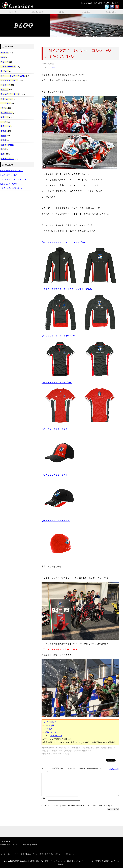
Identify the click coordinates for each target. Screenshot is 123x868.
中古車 (3, 131)
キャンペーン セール (10, 94)
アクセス (48, 729)
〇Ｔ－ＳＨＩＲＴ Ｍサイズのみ (57, 383)
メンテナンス (6, 113)
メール (45, 802)
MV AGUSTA (5, 844)
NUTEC (16, 844)
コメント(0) (114, 769)
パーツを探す (50, 725)
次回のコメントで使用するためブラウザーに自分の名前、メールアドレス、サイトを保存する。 (79, 806)
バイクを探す (50, 722)
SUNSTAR (25, 844)
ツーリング (5, 103)
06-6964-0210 (56, 736)
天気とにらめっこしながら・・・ (13, 179)
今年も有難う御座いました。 (11, 171)
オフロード (5, 85)
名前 (44, 798)
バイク (10, 854)
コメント (45, 772)
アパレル (4, 71)
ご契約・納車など (8, 67)
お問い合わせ (50, 732)
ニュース (31, 854)
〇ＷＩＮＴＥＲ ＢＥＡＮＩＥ (56, 521)
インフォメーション (9, 80)
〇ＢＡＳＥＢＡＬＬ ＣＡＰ (55, 475)
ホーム (3, 854)
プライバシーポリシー (53, 854)
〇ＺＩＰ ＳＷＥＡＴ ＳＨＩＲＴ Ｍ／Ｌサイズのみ (67, 289)
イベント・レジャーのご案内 (13, 76)
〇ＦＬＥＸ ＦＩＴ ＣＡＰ (55, 429)
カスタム (4, 90)
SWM (3, 57)
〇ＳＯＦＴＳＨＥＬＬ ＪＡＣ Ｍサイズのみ (64, 242)
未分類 (3, 136)
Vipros (35, 844)
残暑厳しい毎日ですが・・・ (11, 184)
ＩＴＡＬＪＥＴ (7, 159)
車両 (3, 154)
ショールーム (6, 99)
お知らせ (4, 62)
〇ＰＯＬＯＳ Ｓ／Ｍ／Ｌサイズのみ (59, 336)
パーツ (3, 108)
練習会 (3, 140)
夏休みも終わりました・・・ (11, 175)
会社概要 (40, 854)
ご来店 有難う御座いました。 (12, 188)
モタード (4, 117)
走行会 (3, 149)
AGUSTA (5, 53)
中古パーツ (5, 126)
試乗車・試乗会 (7, 145)
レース (3, 122)
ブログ (23, 854)
